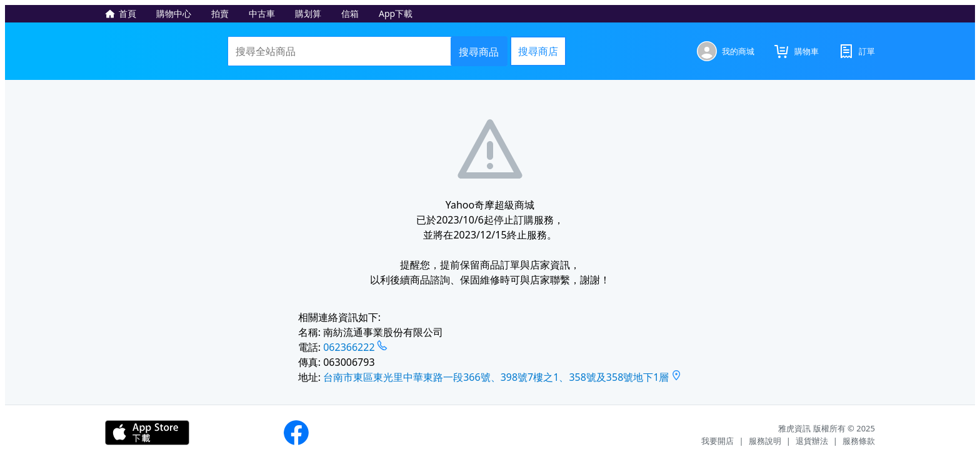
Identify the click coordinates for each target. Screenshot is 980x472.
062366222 (349, 347)
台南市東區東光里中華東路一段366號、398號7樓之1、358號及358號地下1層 (496, 377)
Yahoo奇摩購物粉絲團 (296, 433)
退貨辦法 (812, 441)
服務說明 (765, 441)
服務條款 (859, 441)
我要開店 (717, 441)
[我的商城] (726, 51)
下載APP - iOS (147, 433)
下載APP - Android (237, 433)
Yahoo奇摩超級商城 (162, 51)
